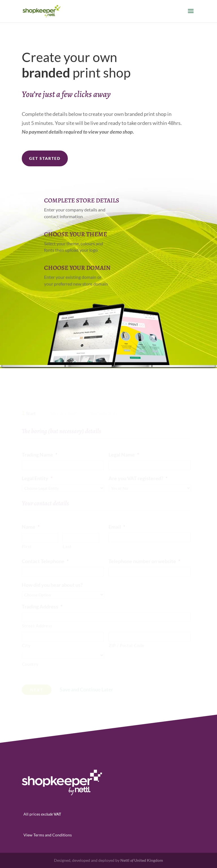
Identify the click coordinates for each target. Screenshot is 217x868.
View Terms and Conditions (48, 835)
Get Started (45, 158)
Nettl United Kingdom (142, 860)
